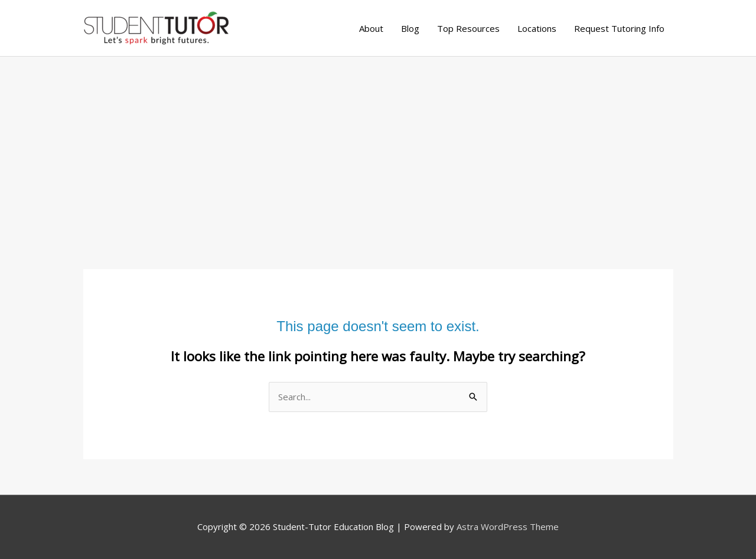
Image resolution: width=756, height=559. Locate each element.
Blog (410, 28)
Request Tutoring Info (619, 28)
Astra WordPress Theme (508, 527)
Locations (537, 28)
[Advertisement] (378, 145)
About (371, 28)
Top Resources (468, 28)
